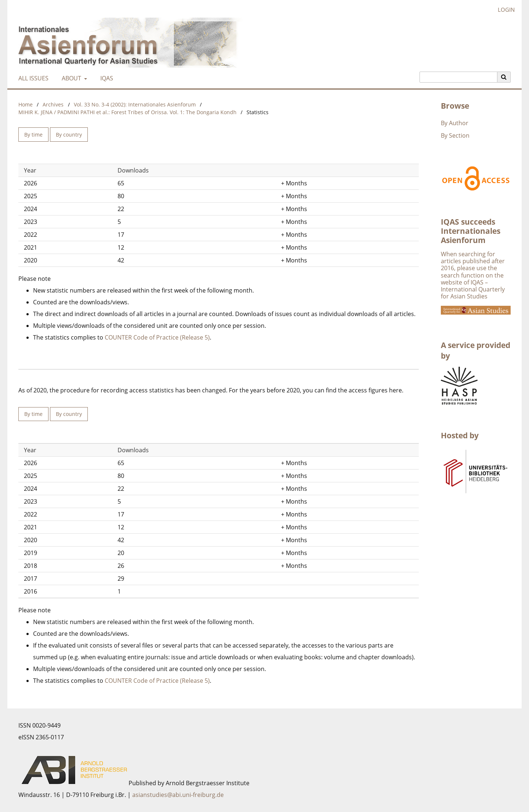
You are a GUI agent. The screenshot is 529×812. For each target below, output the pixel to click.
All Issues (32, 78)
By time (33, 135)
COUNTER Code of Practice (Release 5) (157, 337)
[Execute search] (504, 77)
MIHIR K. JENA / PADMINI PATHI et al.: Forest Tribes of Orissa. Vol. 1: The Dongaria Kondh (127, 112)
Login (503, 10)
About (71, 78)
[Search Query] (458, 77)
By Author (455, 123)
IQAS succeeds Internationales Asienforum (471, 231)
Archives (53, 104)
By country (69, 135)
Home (26, 104)
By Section (455, 135)
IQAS (105, 78)
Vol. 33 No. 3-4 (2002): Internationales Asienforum (135, 104)
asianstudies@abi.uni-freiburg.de (178, 795)
